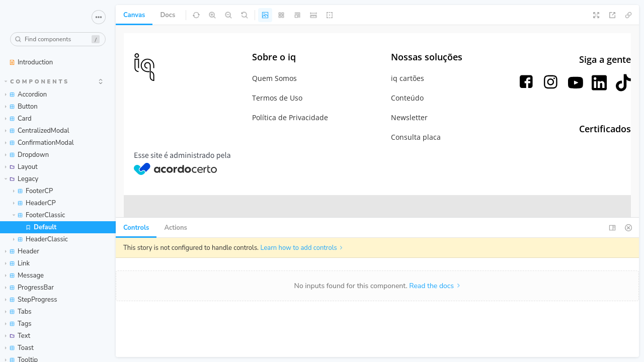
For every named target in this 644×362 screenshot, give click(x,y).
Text (18, 336)
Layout (21, 167)
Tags (18, 324)
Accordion (26, 95)
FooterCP (33, 191)
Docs (168, 15)
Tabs (18, 312)
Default (41, 227)
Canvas (134, 15)
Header (22, 251)
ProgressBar (29, 288)
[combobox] (58, 39)
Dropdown (27, 155)
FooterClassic (39, 215)
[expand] (101, 81)
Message (24, 276)
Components (37, 82)
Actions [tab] (176, 228)
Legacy (22, 179)
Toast (19, 348)
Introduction (31, 62)
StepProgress (31, 300)
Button (21, 107)
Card (18, 119)
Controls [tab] (136, 228)
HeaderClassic (41, 239)
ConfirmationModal (39, 143)
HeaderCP (34, 203)
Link (17, 263)
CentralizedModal (37, 131)
